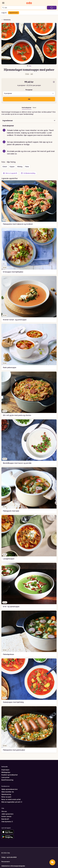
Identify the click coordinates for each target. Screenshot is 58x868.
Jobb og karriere (7, 814)
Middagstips (6, 772)
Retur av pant (6, 797)
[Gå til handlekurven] (52, 8)
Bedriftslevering (7, 780)
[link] (29, 204)
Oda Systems (7, 822)
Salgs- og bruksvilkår (9, 857)
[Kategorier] (3, 3)
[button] (30, 135)
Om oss (4, 811)
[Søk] (3, 8)
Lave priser (5, 777)
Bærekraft (5, 819)
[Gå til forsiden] (29, 3)
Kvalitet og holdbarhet (10, 775)
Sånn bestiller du (8, 792)
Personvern (6, 862)
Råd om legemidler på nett (12, 802)
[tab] (34, 108)
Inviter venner (6, 816)
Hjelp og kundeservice (9, 789)
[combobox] (25, 8)
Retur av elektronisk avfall (11, 799)
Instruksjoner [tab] (27, 108)
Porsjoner (29, 90)
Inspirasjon (5, 770)
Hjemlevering (6, 794)
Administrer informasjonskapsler (13, 866)
